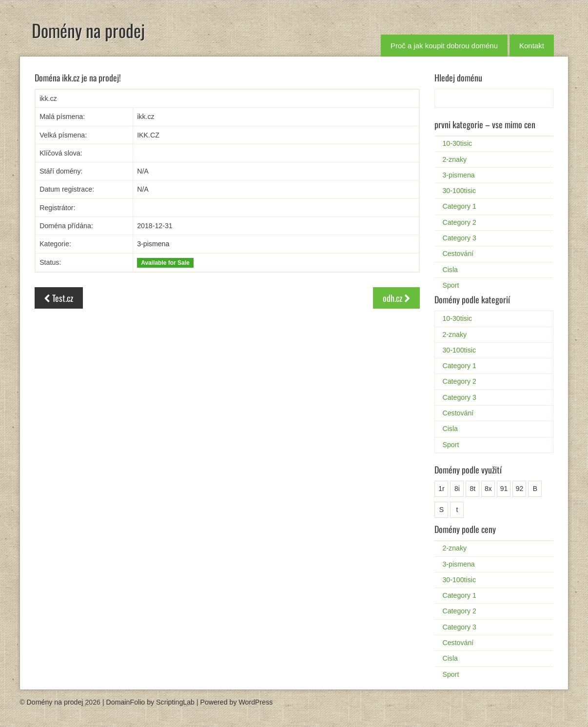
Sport (451, 285)
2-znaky (454, 159)
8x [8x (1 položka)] (488, 489)
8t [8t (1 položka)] (473, 489)
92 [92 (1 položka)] (520, 489)
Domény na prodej (88, 30)
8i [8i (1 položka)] (457, 489)
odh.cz (396, 298)
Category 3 (459, 238)
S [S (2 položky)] (441, 510)
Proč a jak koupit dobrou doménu (444, 46)
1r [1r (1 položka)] (441, 489)
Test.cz (59, 298)
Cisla (450, 270)
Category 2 (459, 222)
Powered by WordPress (237, 702)
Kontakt (532, 46)
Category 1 (459, 206)
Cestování (458, 254)
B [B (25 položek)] (535, 489)
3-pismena (153, 244)
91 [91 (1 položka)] (504, 489)
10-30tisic (457, 143)
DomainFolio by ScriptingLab (150, 702)
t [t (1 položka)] (457, 510)
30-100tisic (459, 191)
